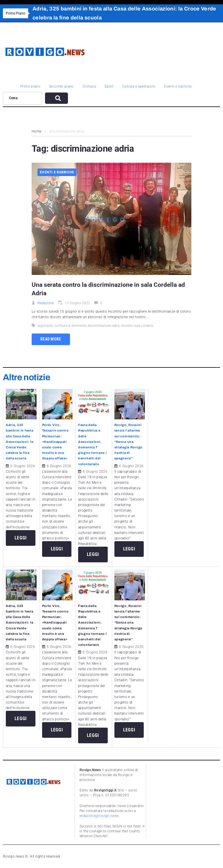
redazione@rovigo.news (99, 816)
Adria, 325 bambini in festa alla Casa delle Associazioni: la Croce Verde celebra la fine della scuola (20, 442)
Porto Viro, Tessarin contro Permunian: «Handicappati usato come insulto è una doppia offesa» (55, 442)
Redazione (46, 303)
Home (36, 131)
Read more (51, 339)
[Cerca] (23, 98)
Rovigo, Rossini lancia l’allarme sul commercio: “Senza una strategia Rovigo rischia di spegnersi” (129, 442)
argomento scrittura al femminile (62, 326)
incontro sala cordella (137, 326)
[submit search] (56, 98)
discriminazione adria (104, 326)
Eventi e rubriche (57, 172)
